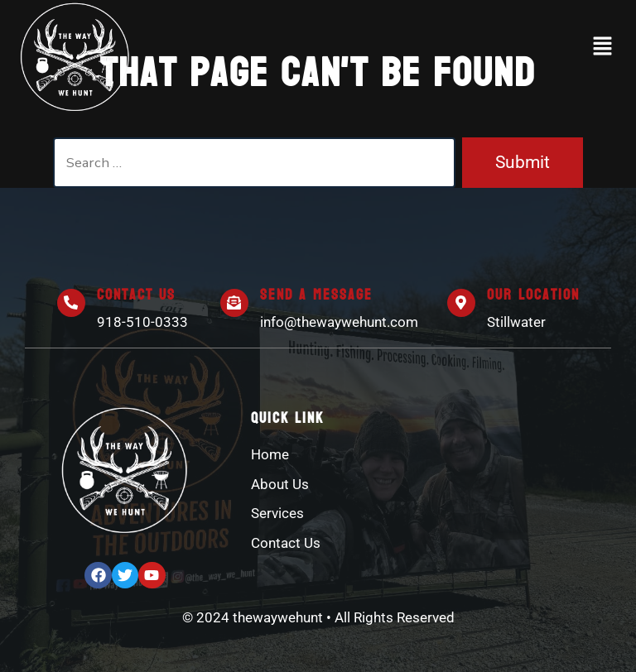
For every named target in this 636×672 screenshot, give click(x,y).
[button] (603, 47)
